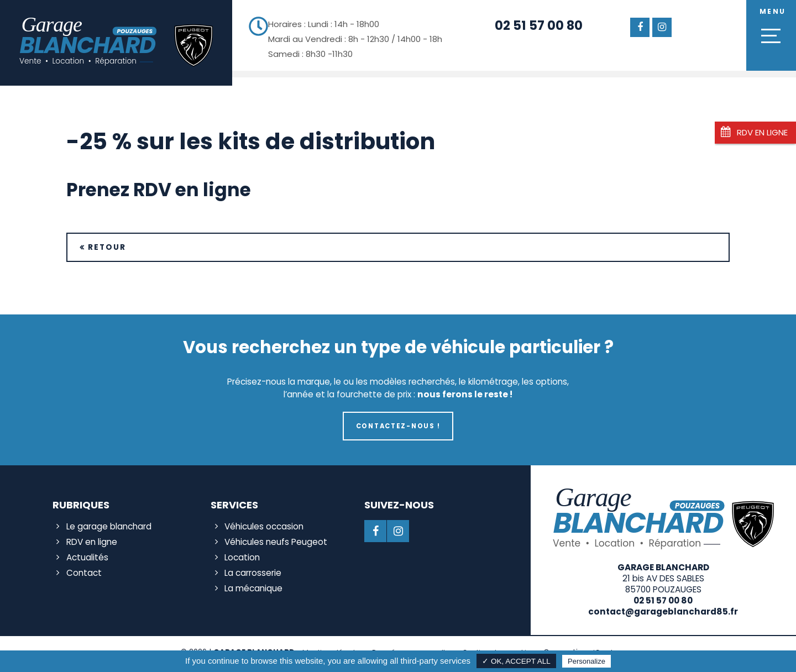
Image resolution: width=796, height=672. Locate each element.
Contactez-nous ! (398, 426)
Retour (107, 247)
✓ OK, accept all (516, 661)
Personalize (586, 661)
